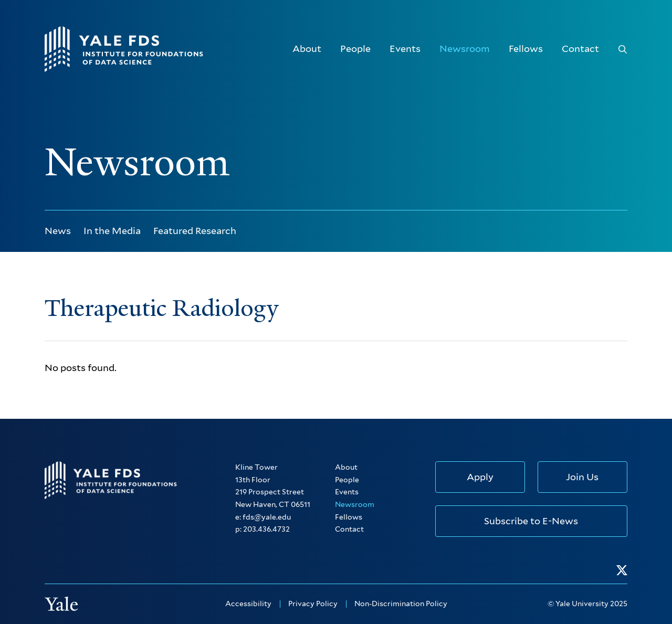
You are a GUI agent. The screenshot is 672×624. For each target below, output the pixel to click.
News (58, 231)
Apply (480, 477)
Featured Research (195, 231)
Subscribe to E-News (531, 521)
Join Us (582, 477)
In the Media (112, 231)
